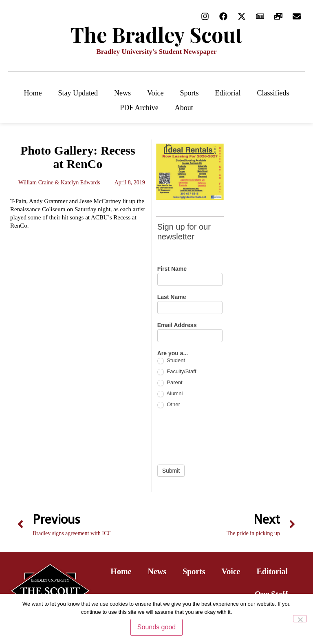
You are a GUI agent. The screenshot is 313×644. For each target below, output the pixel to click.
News (122, 93)
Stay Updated (78, 93)
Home (33, 93)
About (184, 108)
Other (169, 405)
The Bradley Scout (156, 34)
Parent (170, 383)
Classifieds (273, 93)
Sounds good (156, 627)
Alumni (170, 394)
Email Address (177, 325)
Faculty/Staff (177, 372)
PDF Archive (139, 108)
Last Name (172, 297)
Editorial (228, 93)
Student (171, 361)
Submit (171, 471)
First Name (172, 269)
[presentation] (219, 436)
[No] (300, 619)
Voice (155, 93)
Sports (190, 93)
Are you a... (173, 353)
